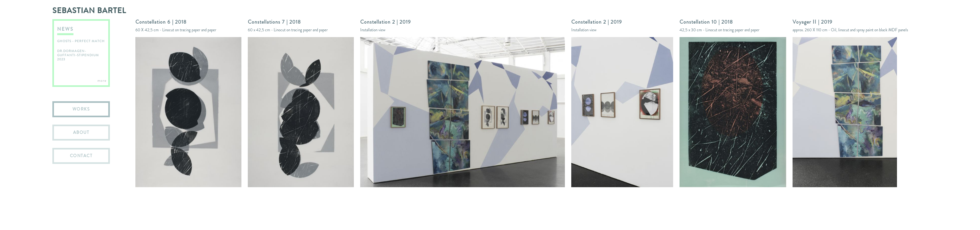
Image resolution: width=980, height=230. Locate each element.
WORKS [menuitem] (81, 109)
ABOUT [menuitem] (81, 132)
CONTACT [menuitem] (81, 156)
